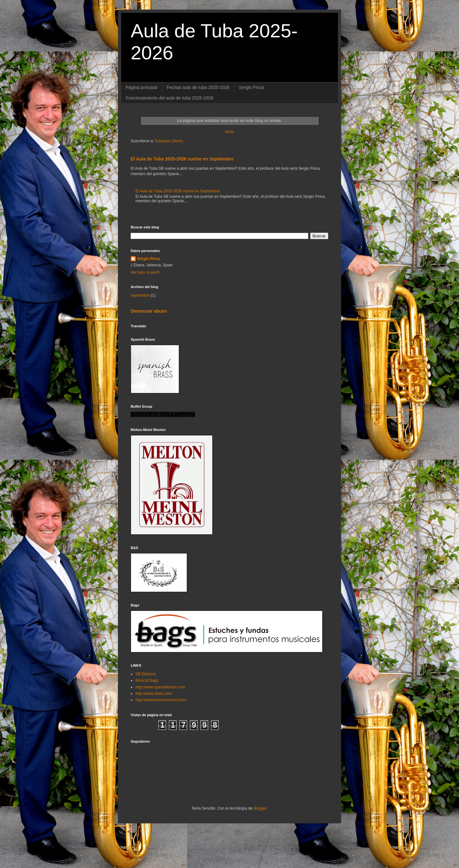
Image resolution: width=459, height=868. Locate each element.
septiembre (140, 295)
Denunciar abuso (149, 311)
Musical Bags (147, 680)
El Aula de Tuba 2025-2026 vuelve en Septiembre (182, 159)
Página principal (142, 87)
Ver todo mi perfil (145, 272)
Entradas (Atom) (169, 141)
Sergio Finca (251, 87)
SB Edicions (146, 674)
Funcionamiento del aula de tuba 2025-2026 (170, 98)
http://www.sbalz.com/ (154, 694)
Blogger (260, 808)
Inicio (229, 132)
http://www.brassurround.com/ (161, 700)
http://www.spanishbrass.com (160, 687)
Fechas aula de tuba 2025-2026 (198, 87)
